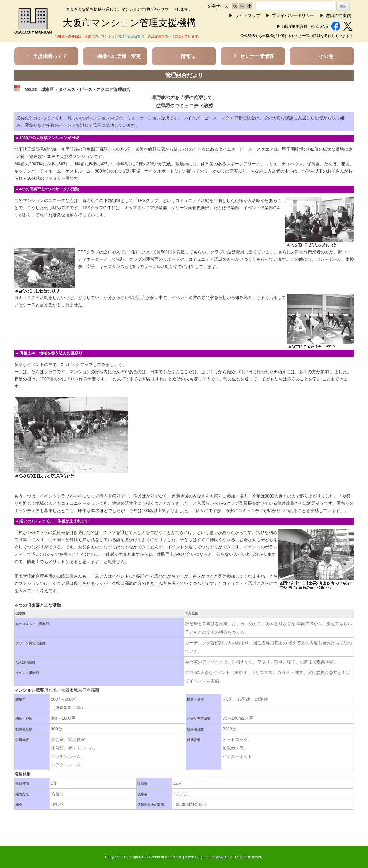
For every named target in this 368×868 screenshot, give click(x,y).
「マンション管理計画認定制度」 (123, 36)
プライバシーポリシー (293, 15)
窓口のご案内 (339, 15)
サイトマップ (248, 15)
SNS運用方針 (295, 26)
